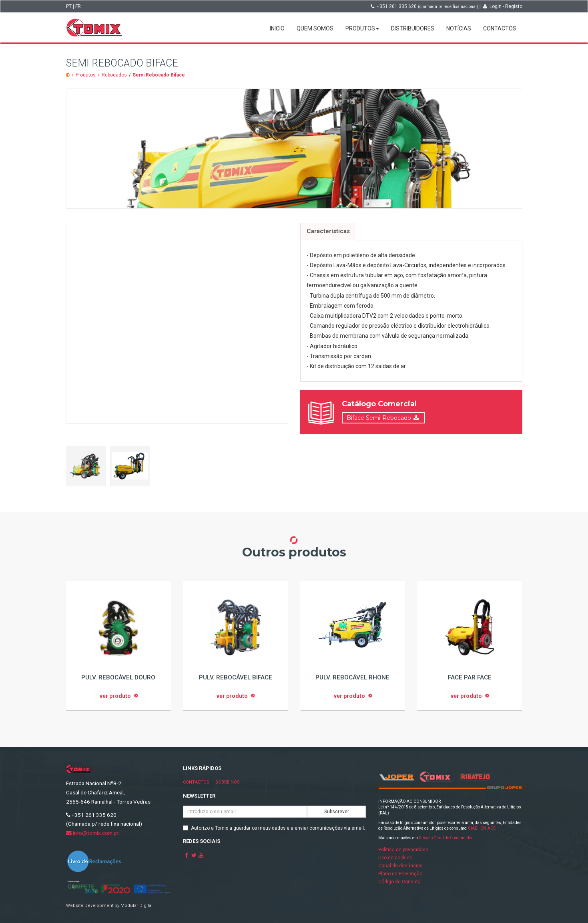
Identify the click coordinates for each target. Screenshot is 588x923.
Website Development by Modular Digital (109, 906)
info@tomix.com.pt (92, 833)
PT (69, 6)
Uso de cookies (395, 858)
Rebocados (114, 75)
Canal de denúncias (400, 866)
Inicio (277, 28)
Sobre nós (228, 782)
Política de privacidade (403, 850)
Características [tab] (328, 231)
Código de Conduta (399, 882)
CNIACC (488, 828)
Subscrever (337, 812)
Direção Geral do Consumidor (446, 838)
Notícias (459, 28)
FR (78, 6)
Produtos (362, 28)
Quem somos (315, 28)
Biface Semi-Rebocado (379, 417)
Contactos (500, 28)
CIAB (473, 828)
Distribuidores (413, 28)
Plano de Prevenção (400, 874)
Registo (514, 6)
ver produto (115, 696)
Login (496, 6)
